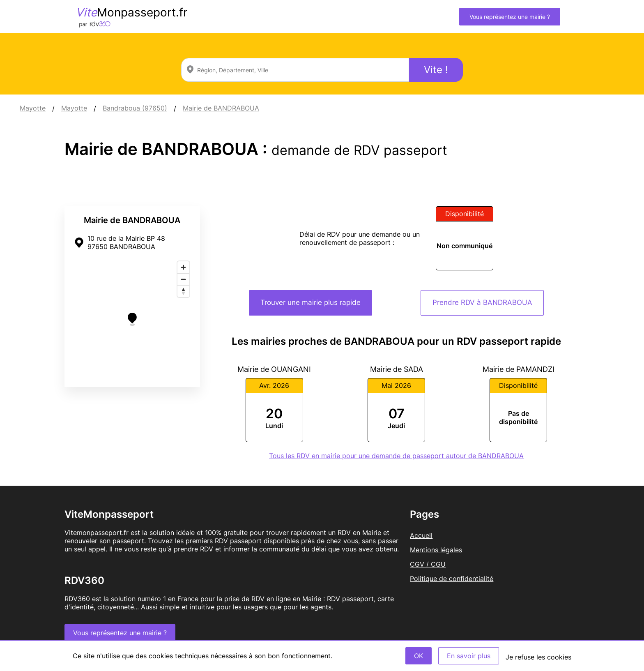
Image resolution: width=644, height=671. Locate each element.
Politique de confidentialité (452, 579)
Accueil (421, 535)
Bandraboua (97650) (135, 108)
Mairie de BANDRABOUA (221, 108)
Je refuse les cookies (538, 657)
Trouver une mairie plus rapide (310, 302)
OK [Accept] (419, 656)
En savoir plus (469, 656)
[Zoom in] (183, 267)
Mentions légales (436, 550)
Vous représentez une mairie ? (510, 17)
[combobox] (295, 70)
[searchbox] (295, 70)
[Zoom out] (183, 279)
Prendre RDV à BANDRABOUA (482, 302)
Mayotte (33, 108)
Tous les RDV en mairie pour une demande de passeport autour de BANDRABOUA (396, 456)
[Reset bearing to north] (183, 291)
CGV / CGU (428, 564)
